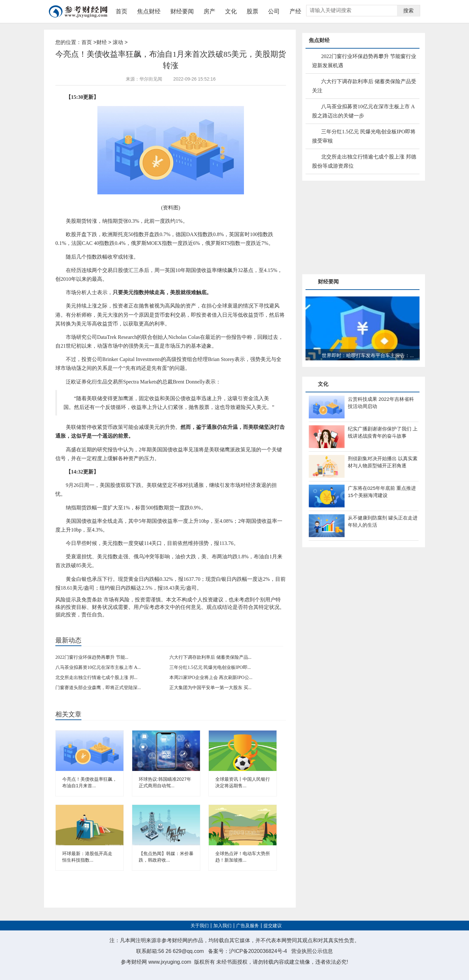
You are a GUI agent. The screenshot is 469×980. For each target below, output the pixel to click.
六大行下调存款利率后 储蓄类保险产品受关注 (364, 86)
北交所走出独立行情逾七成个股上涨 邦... (96, 678)
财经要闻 (182, 11)
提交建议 (273, 926)
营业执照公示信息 (312, 951)
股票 (252, 11)
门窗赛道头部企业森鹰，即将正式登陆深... (98, 688)
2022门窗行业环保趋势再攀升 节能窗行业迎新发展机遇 (364, 61)
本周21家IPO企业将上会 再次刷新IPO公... (211, 678)
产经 (295, 11)
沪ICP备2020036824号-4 (258, 951)
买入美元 (80, 621)
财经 (102, 42)
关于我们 (200, 926)
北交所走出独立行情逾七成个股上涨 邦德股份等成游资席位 (364, 161)
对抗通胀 (97, 621)
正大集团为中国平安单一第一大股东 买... (210, 688)
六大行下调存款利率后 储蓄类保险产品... (210, 657)
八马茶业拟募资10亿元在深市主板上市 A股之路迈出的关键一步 (363, 111)
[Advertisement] (351, 228)
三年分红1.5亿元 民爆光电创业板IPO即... (210, 667)
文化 (231, 11)
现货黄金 (113, 621)
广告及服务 (248, 926)
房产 (209, 11)
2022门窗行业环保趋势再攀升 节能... (92, 657)
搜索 (408, 11)
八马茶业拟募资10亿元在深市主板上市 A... (98, 667)
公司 (274, 11)
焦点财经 (149, 11)
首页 (121, 11)
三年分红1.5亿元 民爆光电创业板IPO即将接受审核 (364, 136)
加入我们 (222, 926)
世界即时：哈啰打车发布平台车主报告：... (368, 355)
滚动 (118, 42)
